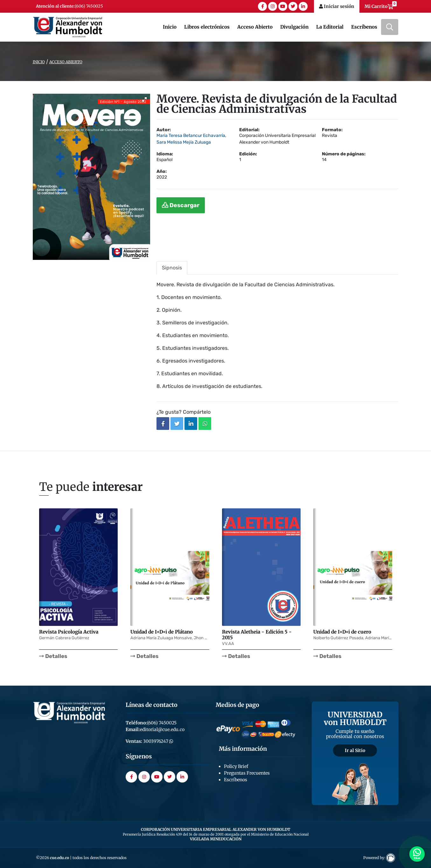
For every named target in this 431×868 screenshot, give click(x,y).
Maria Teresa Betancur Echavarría (191, 136)
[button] (144, 99)
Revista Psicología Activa (69, 632)
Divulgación (294, 27)
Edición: (248, 154)
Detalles (53, 656)
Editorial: (249, 130)
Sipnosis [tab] (172, 268)
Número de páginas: (344, 154)
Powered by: (379, 858)
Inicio (170, 27)
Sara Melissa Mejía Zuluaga (184, 142)
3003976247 (158, 741)
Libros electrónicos (207, 27)
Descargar (181, 205)
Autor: (164, 130)
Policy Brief (236, 766)
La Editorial (330, 27)
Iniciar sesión (337, 6)
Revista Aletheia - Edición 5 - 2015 (257, 635)
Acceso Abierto (255, 27)
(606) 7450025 (89, 6)
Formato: (332, 130)
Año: (162, 172)
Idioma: (165, 154)
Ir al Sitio (355, 750)
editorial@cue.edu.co (162, 729)
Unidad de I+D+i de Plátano (162, 632)
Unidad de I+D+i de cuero (342, 632)
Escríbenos (364, 27)
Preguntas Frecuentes (247, 773)
